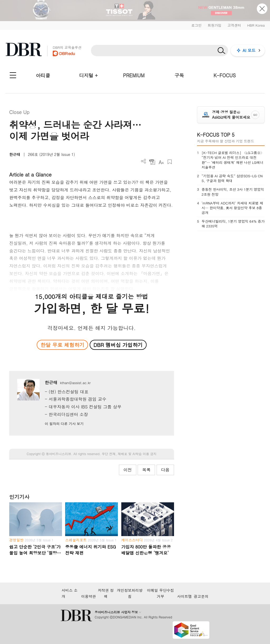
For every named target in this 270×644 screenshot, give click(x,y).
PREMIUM (134, 75)
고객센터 (234, 25)
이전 (128, 470)
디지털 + (88, 75)
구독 (179, 75)
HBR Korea (256, 25)
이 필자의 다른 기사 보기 (64, 424)
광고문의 (201, 596)
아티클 (43, 75)
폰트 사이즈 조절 (161, 162)
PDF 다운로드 (152, 162)
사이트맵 (185, 596)
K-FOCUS (225, 75)
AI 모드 (249, 50)
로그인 (196, 25)
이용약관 (89, 596)
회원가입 (214, 25)
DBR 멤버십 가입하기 (118, 345)
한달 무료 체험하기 (62, 345)
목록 (146, 470)
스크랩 (170, 162)
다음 (165, 470)
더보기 (144, 161)
